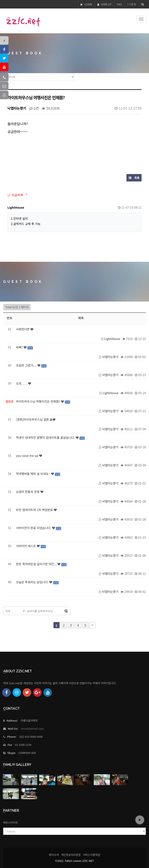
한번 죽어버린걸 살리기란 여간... (37, 564)
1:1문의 (132, 4)
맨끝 (92, 625)
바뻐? (20, 347)
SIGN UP (104, 4)
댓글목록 (15, 195)
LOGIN (86, 4)
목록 (134, 178)
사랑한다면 (23, 329)
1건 (34, 108)
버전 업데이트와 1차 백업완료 (35, 510)
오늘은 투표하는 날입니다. (33, 582)
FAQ (119, 4)
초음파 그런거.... (27, 365)
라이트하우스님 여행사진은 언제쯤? (38, 401)
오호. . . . (22, 383)
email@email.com (32, 729)
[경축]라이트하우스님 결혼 (33, 419)
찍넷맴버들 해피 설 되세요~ (33, 474)
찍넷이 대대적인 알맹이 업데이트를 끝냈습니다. (46, 438)
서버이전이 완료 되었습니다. (34, 528)
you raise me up (28, 456)
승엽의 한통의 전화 (28, 492)
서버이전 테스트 (26, 546)
